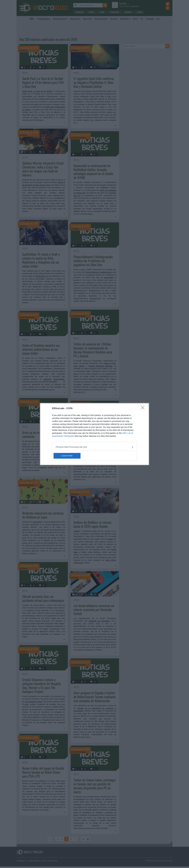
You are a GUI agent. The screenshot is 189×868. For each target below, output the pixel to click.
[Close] (144, 409)
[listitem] (95, 447)
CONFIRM (67, 456)
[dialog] (95, 434)
